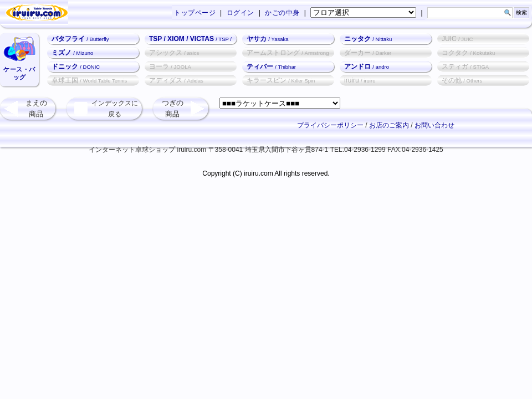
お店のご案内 (389, 125)
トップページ (195, 13)
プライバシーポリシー (330, 125)
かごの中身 (282, 13)
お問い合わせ (434, 125)
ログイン (241, 13)
